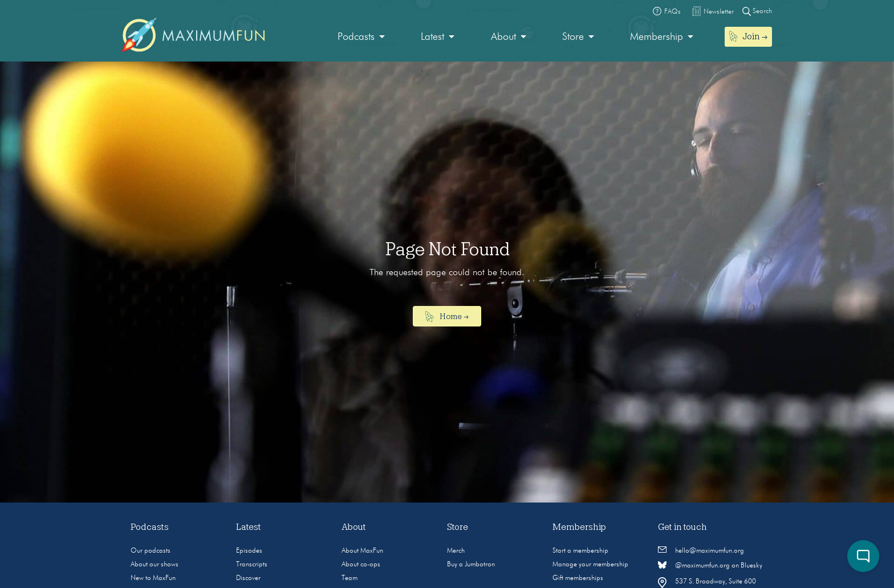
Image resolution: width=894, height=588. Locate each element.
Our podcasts (151, 551)
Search (757, 11)
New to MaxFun (153, 578)
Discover (248, 578)
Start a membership (580, 551)
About (503, 37)
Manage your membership (590, 565)
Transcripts (252, 565)
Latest (432, 37)
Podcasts (356, 37)
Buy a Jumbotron (471, 565)
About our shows (155, 565)
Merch (456, 551)
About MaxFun (362, 551)
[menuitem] (361, 37)
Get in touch (682, 527)
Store (573, 37)
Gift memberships (578, 578)
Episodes (249, 551)
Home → (447, 317)
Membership (657, 37)
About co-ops (361, 565)
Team (350, 578)
